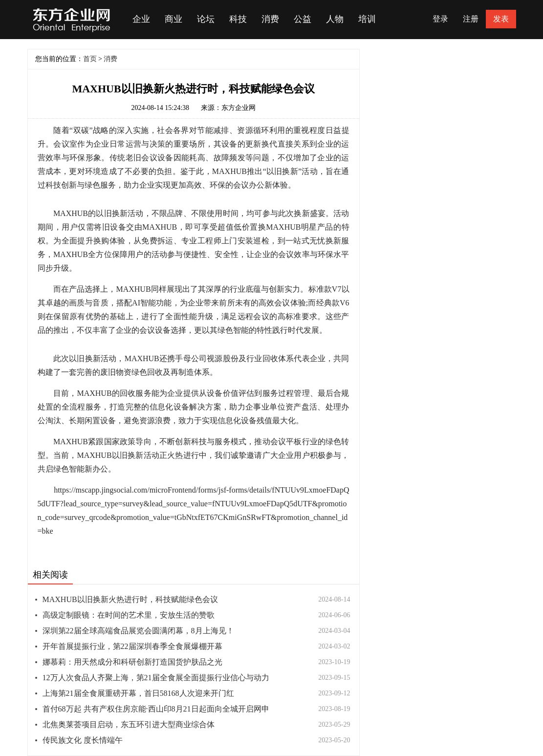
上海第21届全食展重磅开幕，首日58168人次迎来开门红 (138, 693)
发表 (501, 19)
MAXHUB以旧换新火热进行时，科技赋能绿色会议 (130, 599)
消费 (270, 19)
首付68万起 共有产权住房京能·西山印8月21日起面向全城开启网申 (156, 709)
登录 (440, 19)
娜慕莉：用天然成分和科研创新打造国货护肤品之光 (132, 662)
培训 (367, 19)
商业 (174, 19)
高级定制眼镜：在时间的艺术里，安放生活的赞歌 (129, 615)
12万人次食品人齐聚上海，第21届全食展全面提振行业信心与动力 (156, 678)
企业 (141, 19)
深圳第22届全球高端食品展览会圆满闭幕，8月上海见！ (138, 631)
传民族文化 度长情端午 (83, 740)
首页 (90, 59)
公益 (303, 19)
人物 (335, 19)
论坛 (206, 19)
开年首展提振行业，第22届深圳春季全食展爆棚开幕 (132, 646)
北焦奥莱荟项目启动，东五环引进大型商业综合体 (129, 724)
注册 (471, 19)
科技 (238, 19)
